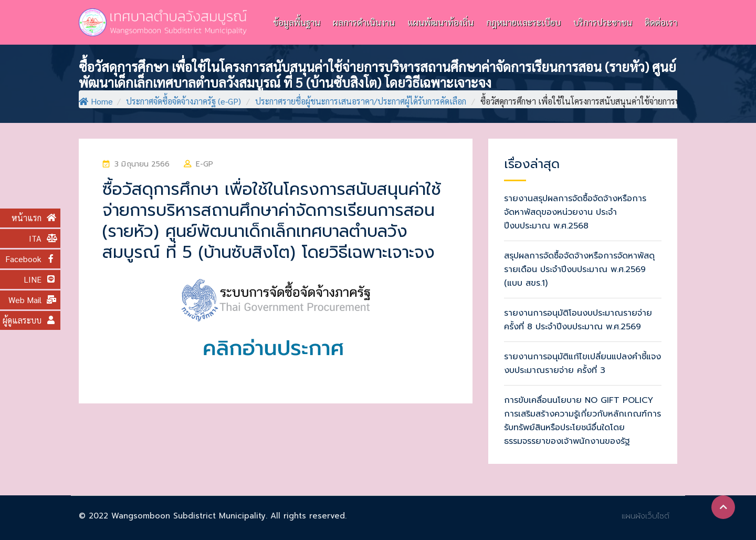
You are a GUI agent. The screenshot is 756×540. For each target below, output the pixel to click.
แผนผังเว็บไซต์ (645, 516)
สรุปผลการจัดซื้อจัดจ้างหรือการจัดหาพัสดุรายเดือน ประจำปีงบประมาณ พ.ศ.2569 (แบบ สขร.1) (579, 269)
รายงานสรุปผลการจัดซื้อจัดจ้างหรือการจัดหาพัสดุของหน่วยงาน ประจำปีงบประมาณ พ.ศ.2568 (575, 212)
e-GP (204, 164)
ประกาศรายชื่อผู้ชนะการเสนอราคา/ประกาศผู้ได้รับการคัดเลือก (361, 101)
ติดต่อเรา (661, 22)
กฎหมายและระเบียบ (523, 22)
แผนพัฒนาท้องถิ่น (440, 22)
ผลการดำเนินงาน (364, 22)
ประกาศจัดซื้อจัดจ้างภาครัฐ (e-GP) (183, 101)
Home (96, 101)
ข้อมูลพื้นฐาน (297, 22)
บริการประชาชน (603, 22)
